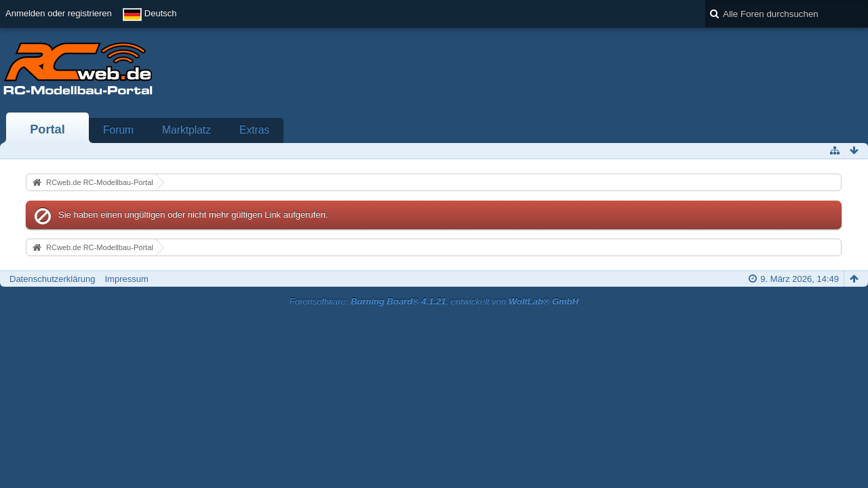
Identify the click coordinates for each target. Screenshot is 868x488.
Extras (254, 130)
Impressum (126, 279)
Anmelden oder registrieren (59, 13)
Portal (47, 129)
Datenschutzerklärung (52, 279)
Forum (118, 130)
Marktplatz (186, 130)
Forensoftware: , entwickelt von (434, 301)
